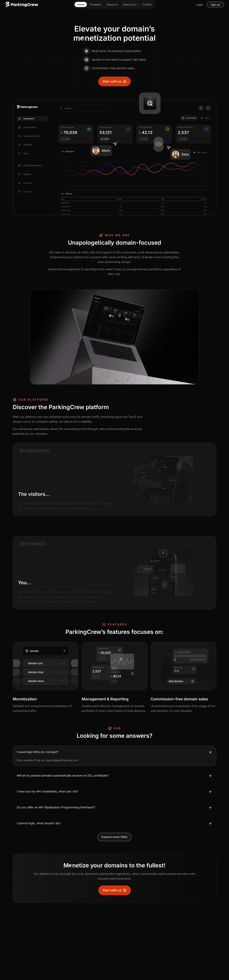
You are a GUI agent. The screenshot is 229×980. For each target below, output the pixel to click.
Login (200, 5)
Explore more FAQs (114, 837)
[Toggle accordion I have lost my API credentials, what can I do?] (114, 792)
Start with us (114, 81)
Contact (147, 4)
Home (81, 4)
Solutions (95, 4)
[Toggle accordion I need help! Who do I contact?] (114, 752)
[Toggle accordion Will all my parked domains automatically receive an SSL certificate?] (114, 776)
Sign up (215, 5)
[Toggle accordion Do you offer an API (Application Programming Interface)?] (114, 807)
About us (112, 4)
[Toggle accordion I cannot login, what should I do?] (114, 823)
